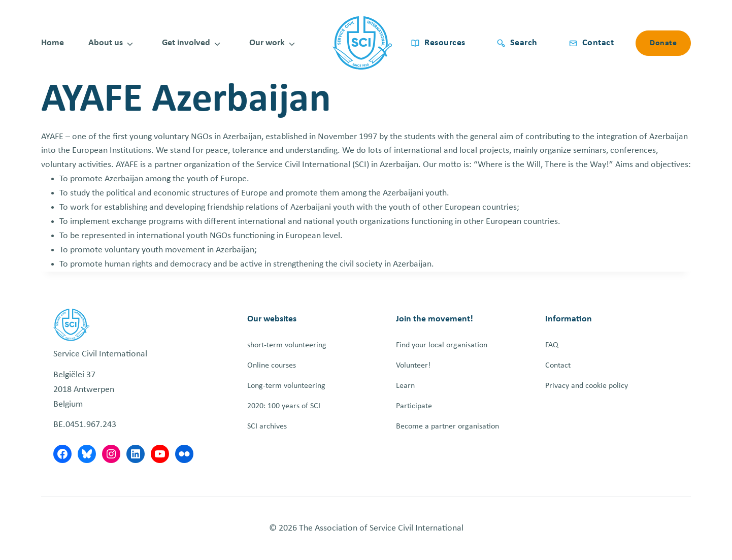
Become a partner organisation (447, 426)
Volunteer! (413, 366)
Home (53, 43)
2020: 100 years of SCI (284, 406)
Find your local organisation (442, 345)
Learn (405, 386)
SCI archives (267, 426)
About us (106, 43)
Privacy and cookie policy (587, 386)
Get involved (186, 43)
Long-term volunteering (286, 386)
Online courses (272, 366)
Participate (414, 406)
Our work (267, 43)
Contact (558, 366)
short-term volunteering (287, 345)
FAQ (552, 345)
